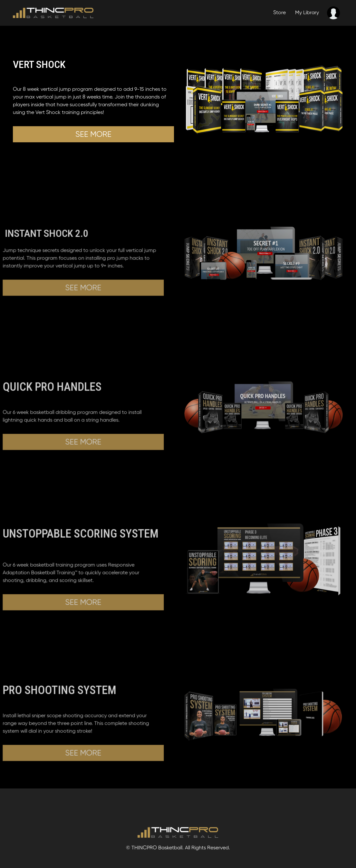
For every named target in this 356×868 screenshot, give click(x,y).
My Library (307, 13)
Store (279, 13)
